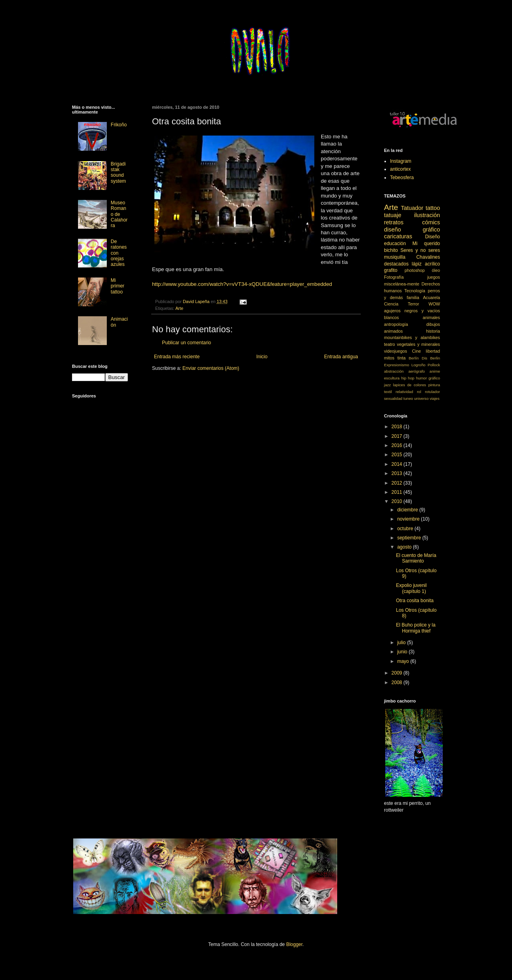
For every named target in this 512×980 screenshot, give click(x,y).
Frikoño (119, 125)
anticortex (400, 169)
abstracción (394, 371)
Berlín (414, 358)
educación (395, 244)
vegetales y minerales (418, 344)
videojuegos (396, 351)
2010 (398, 501)
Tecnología (415, 291)
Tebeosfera (402, 178)
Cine (416, 351)
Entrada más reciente (177, 357)
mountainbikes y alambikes (412, 337)
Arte (179, 308)
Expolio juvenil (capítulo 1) (411, 588)
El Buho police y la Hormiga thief (416, 628)
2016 (398, 445)
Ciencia (391, 304)
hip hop (408, 378)
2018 (398, 427)
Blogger (294, 944)
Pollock (434, 365)
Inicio (262, 357)
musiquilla (395, 257)
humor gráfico (428, 378)
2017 (398, 436)
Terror (414, 304)
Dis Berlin (431, 358)
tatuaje (393, 215)
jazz (387, 385)
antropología (396, 324)
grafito (391, 270)
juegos (434, 277)
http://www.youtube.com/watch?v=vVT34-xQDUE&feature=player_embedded (242, 284)
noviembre (409, 519)
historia (433, 331)
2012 (398, 483)
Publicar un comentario (187, 343)
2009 (398, 673)
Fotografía (394, 277)
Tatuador (412, 208)
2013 (398, 473)
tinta (402, 358)
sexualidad (393, 398)
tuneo (408, 398)
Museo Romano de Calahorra (119, 214)
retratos (394, 222)
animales (431, 317)
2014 (398, 464)
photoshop (414, 270)
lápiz (417, 264)
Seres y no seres (420, 250)
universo (421, 398)
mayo (404, 661)
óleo (436, 270)
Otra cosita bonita (415, 601)
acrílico (432, 264)
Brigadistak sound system (118, 173)
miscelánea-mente (402, 284)
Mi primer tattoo (118, 286)
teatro (390, 344)
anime (435, 371)
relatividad (404, 392)
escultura (392, 378)
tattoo (433, 208)
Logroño (418, 365)
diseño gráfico (412, 230)
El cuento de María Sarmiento (416, 558)
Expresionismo (397, 365)
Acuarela (431, 297)
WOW (434, 304)
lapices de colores (410, 385)
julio (402, 643)
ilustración (427, 215)
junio (403, 652)
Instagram (401, 161)
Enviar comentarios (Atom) (211, 368)
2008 (398, 683)
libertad (433, 351)
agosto (405, 547)
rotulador (432, 392)
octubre (406, 529)
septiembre (410, 538)
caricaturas (398, 236)
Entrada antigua (341, 357)
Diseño (433, 237)
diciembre (408, 510)
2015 (398, 455)
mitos (389, 358)
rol (419, 392)
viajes (435, 398)
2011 (398, 492)
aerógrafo (417, 371)
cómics (431, 222)
